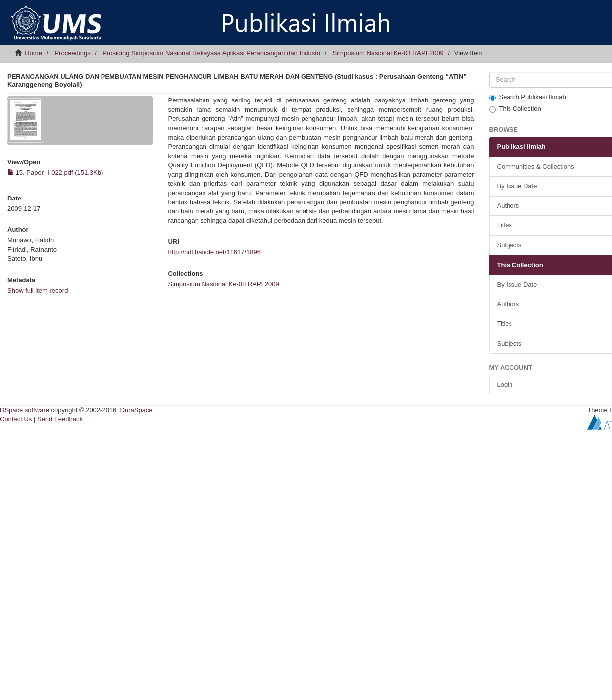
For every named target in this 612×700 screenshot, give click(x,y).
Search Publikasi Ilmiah (528, 97)
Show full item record (38, 290)
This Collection (515, 109)
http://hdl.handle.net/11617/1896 (214, 252)
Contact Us (16, 419)
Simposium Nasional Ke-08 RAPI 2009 (388, 53)
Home (34, 53)
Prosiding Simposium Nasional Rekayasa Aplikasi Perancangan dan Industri (211, 53)
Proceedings (72, 53)
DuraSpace (137, 410)
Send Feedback (60, 419)
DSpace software (25, 410)
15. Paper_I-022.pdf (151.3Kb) (55, 172)
